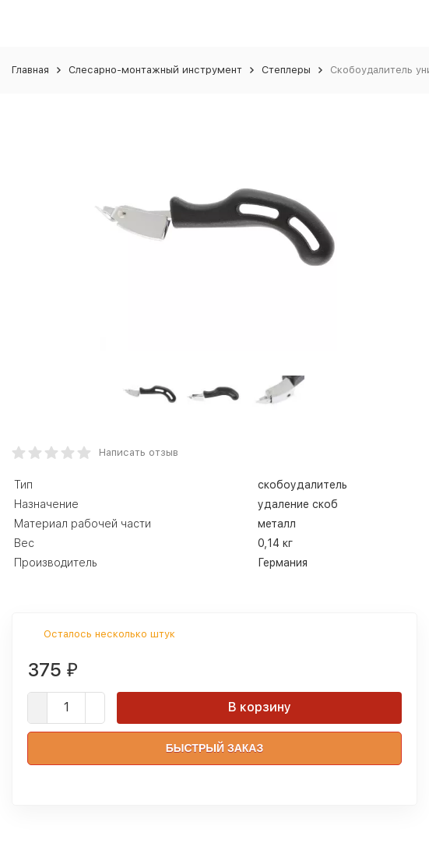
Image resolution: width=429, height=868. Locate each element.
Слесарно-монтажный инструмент (155, 70)
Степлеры (286, 70)
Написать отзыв (139, 452)
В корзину (260, 707)
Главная (30, 70)
